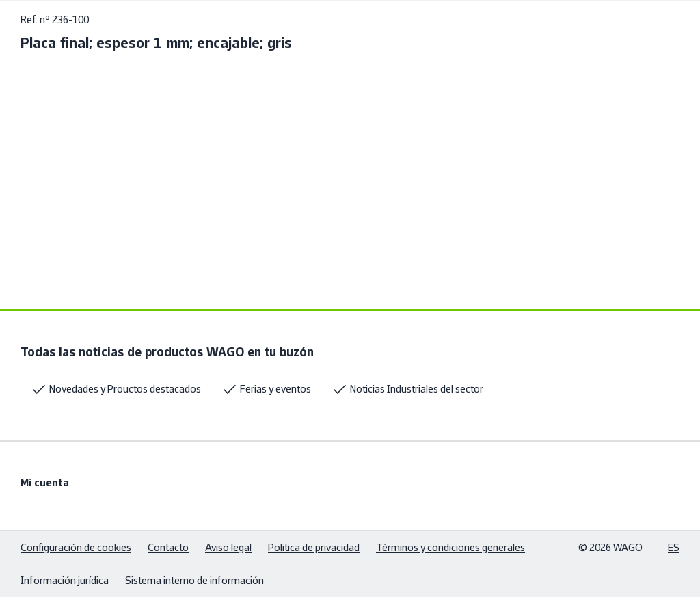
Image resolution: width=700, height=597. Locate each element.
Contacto (168, 547)
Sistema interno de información (194, 580)
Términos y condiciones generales (450, 547)
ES (674, 547)
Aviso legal (228, 547)
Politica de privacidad (314, 547)
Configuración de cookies (76, 547)
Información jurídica (65, 580)
